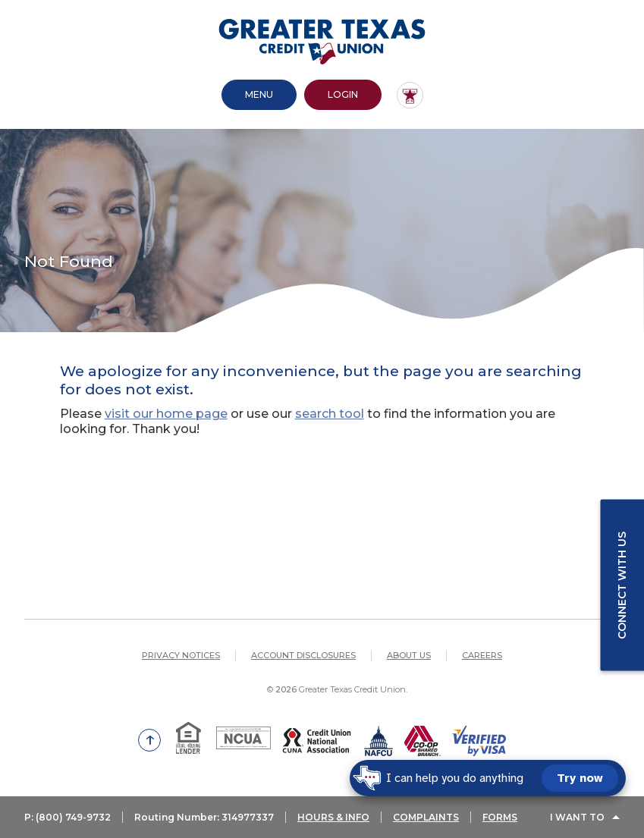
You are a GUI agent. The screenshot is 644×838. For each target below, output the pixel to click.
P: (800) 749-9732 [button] (68, 817)
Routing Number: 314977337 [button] (204, 817)
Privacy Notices (181, 655)
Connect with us (622, 585)
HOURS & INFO (333, 817)
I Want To (577, 817)
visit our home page (166, 414)
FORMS (500, 817)
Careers (482, 655)
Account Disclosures (303, 655)
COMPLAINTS (426, 817)
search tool (330, 414)
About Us (409, 655)
